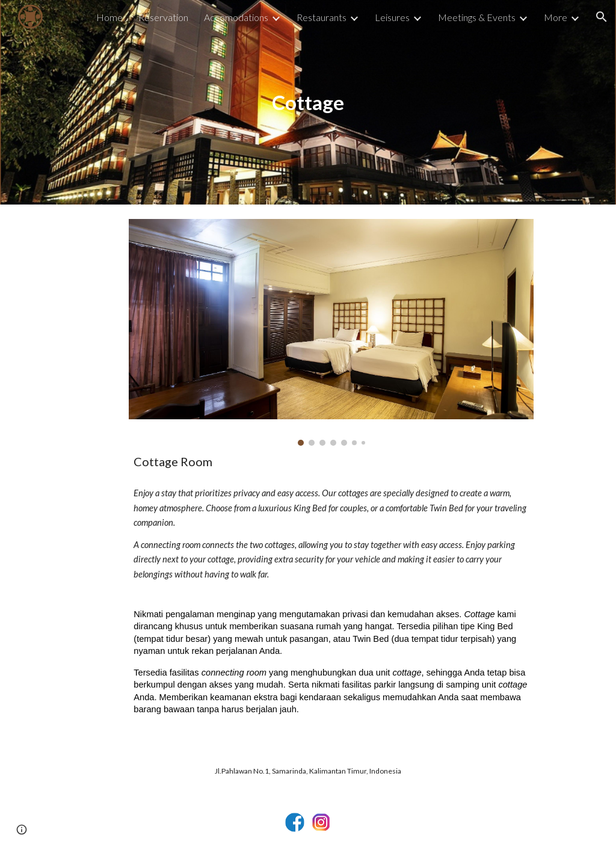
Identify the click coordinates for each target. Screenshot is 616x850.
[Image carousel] (331, 332)
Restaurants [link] (322, 17)
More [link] (556, 17)
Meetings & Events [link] (477, 17)
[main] (308, 103)
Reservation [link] (163, 17)
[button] (602, 17)
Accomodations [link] (236, 17)
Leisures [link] (392, 17)
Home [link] (109, 17)
